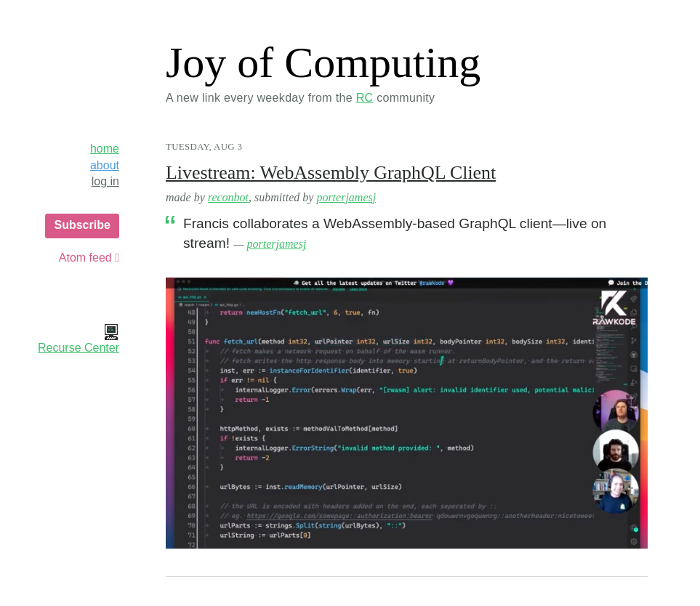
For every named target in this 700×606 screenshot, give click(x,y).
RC (365, 98)
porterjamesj (346, 197)
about (105, 165)
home (105, 149)
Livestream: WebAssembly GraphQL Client (331, 173)
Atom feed (89, 258)
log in (105, 181)
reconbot (228, 197)
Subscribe (82, 225)
